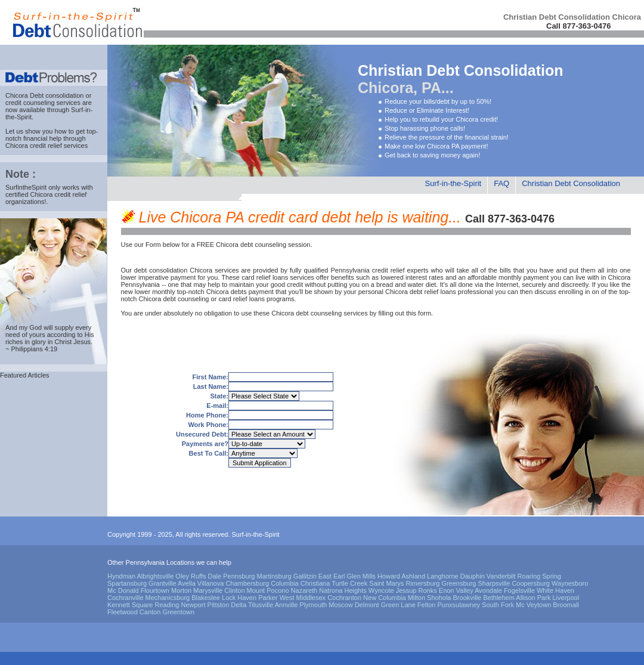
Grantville (162, 583)
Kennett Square (130, 605)
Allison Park (533, 598)
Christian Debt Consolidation (571, 183)
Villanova (210, 583)
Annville (287, 605)
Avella (187, 583)
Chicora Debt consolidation (44, 95)
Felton (427, 605)
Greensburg (459, 583)
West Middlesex (303, 598)
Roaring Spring (539, 576)
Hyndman (121, 576)
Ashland (413, 576)
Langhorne (443, 576)
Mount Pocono (268, 590)
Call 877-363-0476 (578, 26)
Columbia (284, 583)
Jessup (406, 590)
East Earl (332, 576)
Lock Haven (239, 598)
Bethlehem (499, 598)
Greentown (178, 612)
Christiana (315, 583)
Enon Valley (456, 590)
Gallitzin (305, 576)
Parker (268, 598)
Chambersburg (247, 583)
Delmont (367, 605)
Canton (150, 612)
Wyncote (381, 590)
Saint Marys (386, 583)
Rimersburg (422, 583)
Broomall (566, 605)
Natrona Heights (343, 590)
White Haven (555, 590)
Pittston (219, 605)
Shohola (439, 598)
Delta (239, 605)
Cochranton (344, 598)
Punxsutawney (459, 605)
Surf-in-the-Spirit (453, 183)
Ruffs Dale (206, 576)
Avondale (488, 590)
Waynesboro (570, 583)
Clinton (234, 590)
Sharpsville (494, 583)
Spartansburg (127, 583)
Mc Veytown (533, 605)
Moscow (340, 605)
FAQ (501, 183)
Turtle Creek (349, 583)
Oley (182, 576)
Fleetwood (123, 612)
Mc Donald (123, 590)
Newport (193, 605)
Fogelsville (519, 590)
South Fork (498, 605)
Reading (167, 605)
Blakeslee (206, 598)
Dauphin (473, 576)
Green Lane (398, 605)
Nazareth (304, 590)
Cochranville (126, 598)
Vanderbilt (501, 576)
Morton (181, 590)
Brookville (467, 598)
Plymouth (313, 605)
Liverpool (566, 598)
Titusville (261, 605)
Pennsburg (239, 576)
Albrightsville (156, 576)
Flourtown (155, 590)
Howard (389, 576)
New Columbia (385, 598)
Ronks (428, 590)
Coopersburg (531, 583)
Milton (417, 598)
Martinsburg (274, 576)
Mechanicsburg (168, 598)
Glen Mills (361, 576)
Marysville (208, 590)
